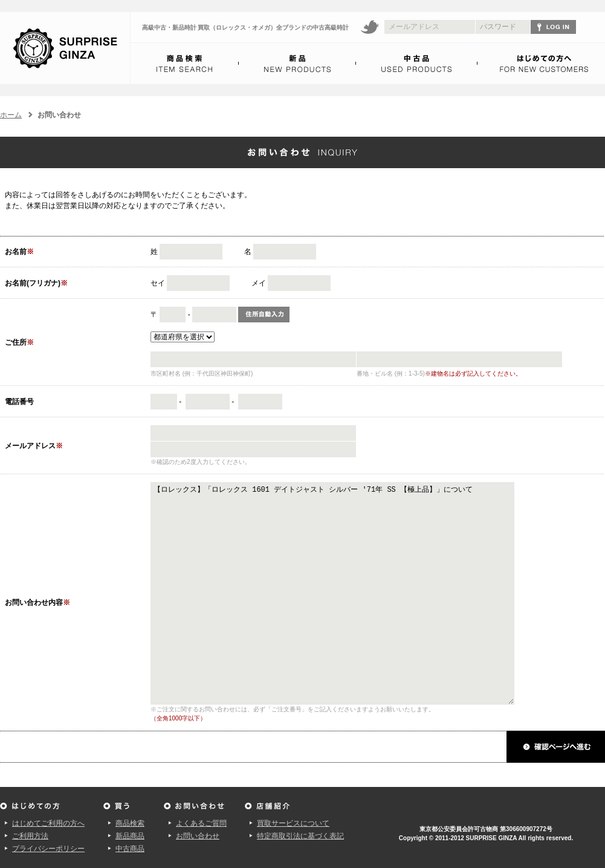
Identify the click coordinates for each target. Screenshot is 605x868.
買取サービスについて (293, 823)
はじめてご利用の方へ (48, 823)
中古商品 (130, 849)
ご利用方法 (30, 836)
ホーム (11, 115)
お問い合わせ (198, 836)
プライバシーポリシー (48, 849)
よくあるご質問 (201, 823)
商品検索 (130, 823)
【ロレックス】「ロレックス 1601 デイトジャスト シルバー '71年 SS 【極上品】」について (351, 593)
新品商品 (130, 836)
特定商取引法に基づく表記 (300, 836)
